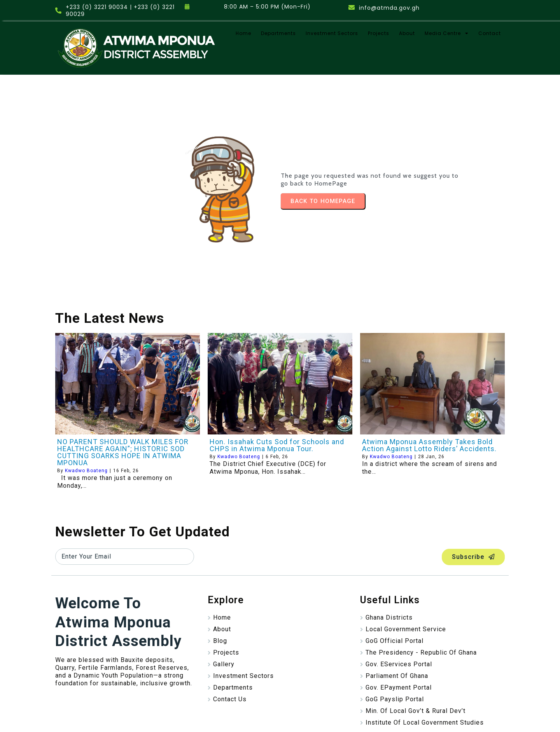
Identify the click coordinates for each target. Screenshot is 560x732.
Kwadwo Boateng (86, 442)
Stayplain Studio (321, 718)
